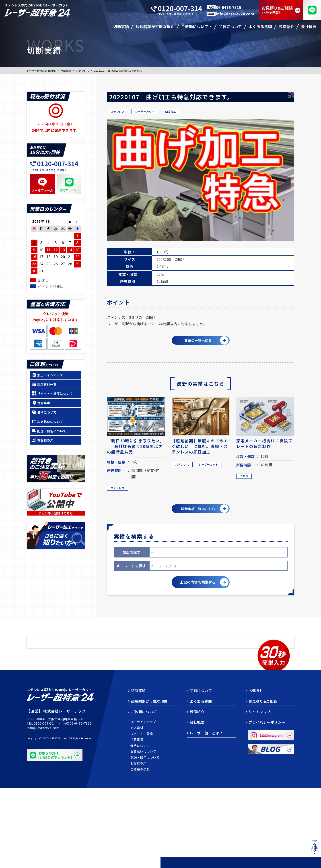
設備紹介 (197, 791)
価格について (47, 412)
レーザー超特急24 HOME (41, 70)
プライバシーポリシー (267, 802)
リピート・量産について (55, 394)
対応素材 (137, 808)
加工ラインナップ (50, 375)
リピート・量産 (142, 814)
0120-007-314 (45, 803)
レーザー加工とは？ (206, 813)
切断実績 (66, 70)
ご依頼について (144, 791)
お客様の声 (45, 440)
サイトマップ (260, 791)
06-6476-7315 (81, 803)
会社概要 (197, 802)
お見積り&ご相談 (263, 781)
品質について (201, 770)
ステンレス (83, 70)
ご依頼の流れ (140, 849)
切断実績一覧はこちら (197, 511)
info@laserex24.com (43, 808)
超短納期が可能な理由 (149, 781)
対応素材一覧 (47, 384)
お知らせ (256, 770)
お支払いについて (50, 422)
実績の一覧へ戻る (197, 341)
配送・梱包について (52, 431)
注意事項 (44, 403)
